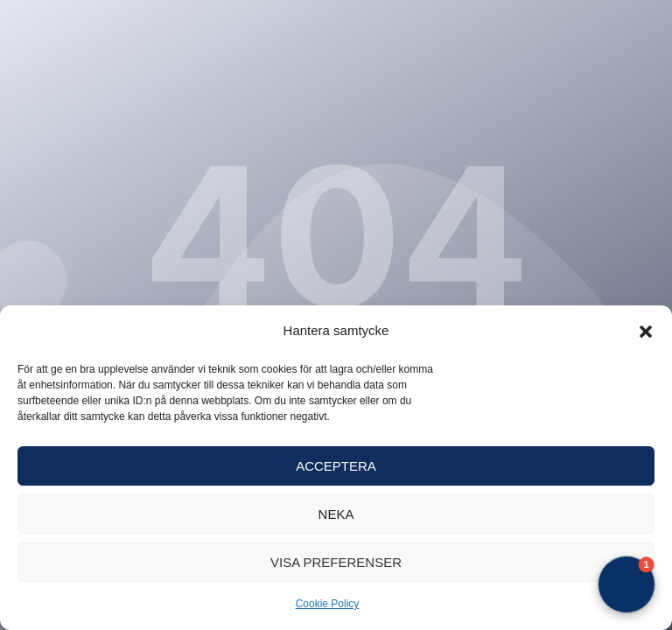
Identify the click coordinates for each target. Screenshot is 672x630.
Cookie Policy (328, 604)
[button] (646, 332)
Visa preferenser (336, 562)
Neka (336, 514)
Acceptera (336, 466)
